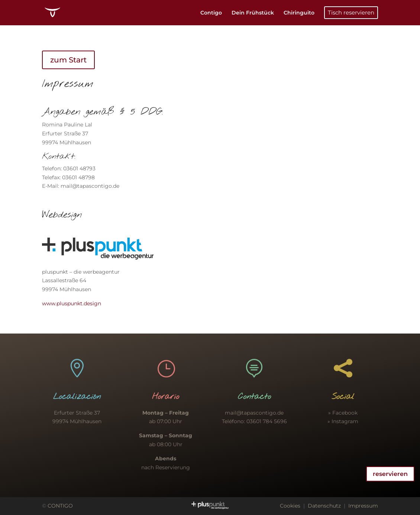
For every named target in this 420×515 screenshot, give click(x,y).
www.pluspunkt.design (72, 303)
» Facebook (343, 413)
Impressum (363, 506)
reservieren (390, 474)
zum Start (68, 60)
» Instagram (343, 421)
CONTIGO (60, 506)
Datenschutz (324, 506)
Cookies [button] (290, 506)
